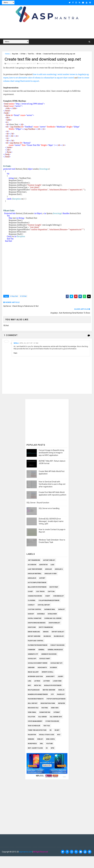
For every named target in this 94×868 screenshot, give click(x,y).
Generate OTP (33, 654)
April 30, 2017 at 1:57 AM (29, 343)
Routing (45, 708)
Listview (46, 681)
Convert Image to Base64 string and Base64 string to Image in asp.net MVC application (51, 453)
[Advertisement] (49, 420)
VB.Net (39, 54)
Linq (29, 681)
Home (7, 54)
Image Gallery (33, 672)
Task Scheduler (34, 726)
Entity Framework (46, 627)
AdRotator (43, 565)
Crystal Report (44, 605)
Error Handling (34, 632)
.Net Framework (34, 560)
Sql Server (42, 717)
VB (50, 730)
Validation (32, 735)
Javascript (50, 676)
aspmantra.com (26, 852)
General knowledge (55, 650)
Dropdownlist (54, 623)
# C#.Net (23, 296)
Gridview (31, 668)
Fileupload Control (36, 641)
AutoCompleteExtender (37, 583)
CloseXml (32, 600)
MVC (29, 685)
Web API (40, 739)
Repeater (61, 703)
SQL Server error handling (49, 508)
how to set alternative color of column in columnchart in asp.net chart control (42, 78)
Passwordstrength (36, 699)
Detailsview (52, 614)
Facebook (47, 636)
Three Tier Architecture (37, 730)
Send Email (32, 712)
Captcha (51, 592)
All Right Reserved (41, 852)
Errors (46, 632)
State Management (35, 721)
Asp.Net (15, 54)
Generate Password (49, 654)
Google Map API (56, 663)
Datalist (61, 609)
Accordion (32, 565)
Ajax (52, 565)
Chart (48, 596)
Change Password (35, 596)
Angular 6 (59, 569)
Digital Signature (35, 618)
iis (47, 748)
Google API (32, 659)
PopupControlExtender (56, 699)
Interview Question (35, 676)
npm (52, 748)
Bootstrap (54, 587)
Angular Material (35, 574)
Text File (31, 54)
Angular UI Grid (51, 574)
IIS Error (53, 668)
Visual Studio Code (47, 735)
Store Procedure (52, 721)
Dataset (31, 614)
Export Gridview (34, 636)
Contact (31, 605)
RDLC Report (33, 703)
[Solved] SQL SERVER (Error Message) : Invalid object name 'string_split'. (51, 521)
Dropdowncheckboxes (37, 623)
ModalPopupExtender (53, 685)
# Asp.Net (14, 296)
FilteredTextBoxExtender (38, 645)
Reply (15, 353)
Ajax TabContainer (35, 569)
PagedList (61, 694)
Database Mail (50, 609)
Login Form (57, 681)
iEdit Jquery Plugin (35, 748)
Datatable (41, 614)
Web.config (50, 739)
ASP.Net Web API (49, 560)
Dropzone (32, 627)
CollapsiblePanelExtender (49, 600)
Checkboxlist (58, 596)
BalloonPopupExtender (37, 587)
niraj (16, 343)
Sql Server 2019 (56, 717)
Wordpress (32, 744)
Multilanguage (34, 690)
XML (41, 744)
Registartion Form (48, 703)
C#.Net (23, 54)
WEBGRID (31, 739)
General (41, 650)
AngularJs (32, 578)
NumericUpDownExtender (38, 694)
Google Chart (45, 659)
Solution (31, 717)
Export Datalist (58, 632)
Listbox (37, 681)
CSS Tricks (40, 592)
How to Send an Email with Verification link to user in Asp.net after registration (52, 484)
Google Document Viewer (38, 663)
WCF (59, 735)
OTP (52, 694)
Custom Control (34, 609)
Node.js (61, 690)
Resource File (33, 708)
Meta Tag (38, 685)
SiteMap (57, 712)
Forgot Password (57, 645)
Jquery (60, 676)
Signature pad (45, 712)
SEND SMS (55, 708)
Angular (48, 569)
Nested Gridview (49, 690)
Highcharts (42, 668)
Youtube (49, 744)
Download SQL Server (53, 618)
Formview (31, 650)
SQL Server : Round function (38, 503)
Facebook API (59, 636)
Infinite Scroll (48, 672)
